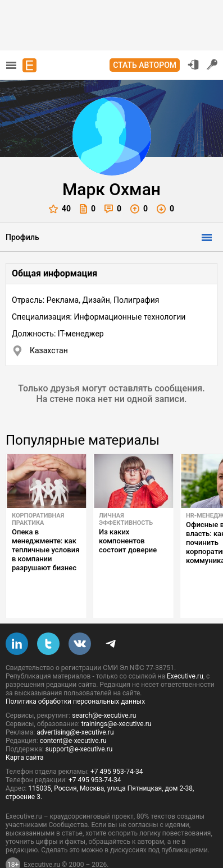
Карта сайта (25, 731)
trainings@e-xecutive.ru (117, 698)
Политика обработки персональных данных (75, 675)
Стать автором (145, 65)
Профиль (22, 237)
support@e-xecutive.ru (79, 723)
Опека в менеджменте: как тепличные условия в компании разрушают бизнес (45, 550)
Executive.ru (185, 650)
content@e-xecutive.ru (73, 714)
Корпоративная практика (38, 519)
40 (60, 209)
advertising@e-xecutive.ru (75, 706)
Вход (193, 64)
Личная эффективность (126, 519)
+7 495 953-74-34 (117, 745)
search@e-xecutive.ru (104, 689)
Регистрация (212, 64)
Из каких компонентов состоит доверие (128, 541)
